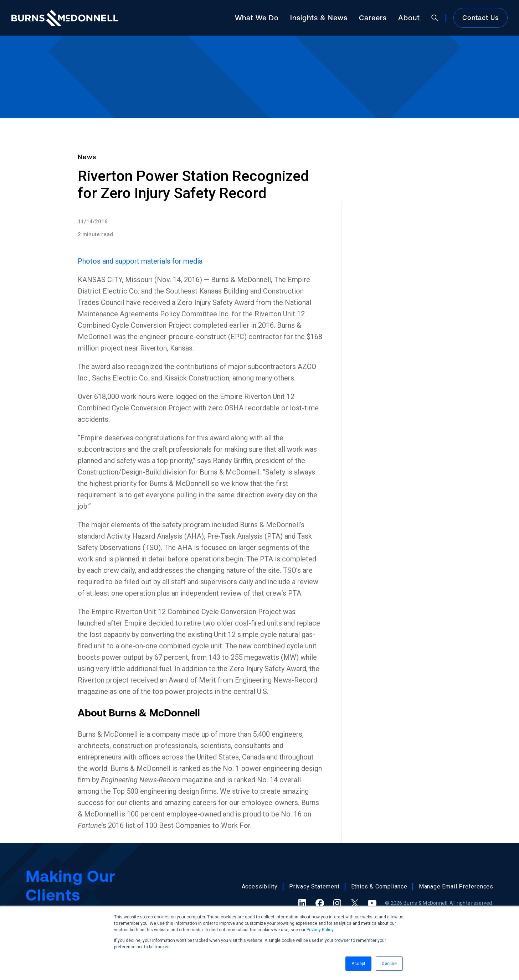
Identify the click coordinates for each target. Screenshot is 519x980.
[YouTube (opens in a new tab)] (372, 903)
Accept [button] (358, 964)
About (409, 18)
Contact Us (481, 18)
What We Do (257, 18)
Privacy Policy (320, 930)
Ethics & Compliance (379, 886)
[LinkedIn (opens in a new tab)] (302, 903)
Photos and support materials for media (140, 261)
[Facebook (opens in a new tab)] (320, 903)
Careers (373, 18)
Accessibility (260, 886)
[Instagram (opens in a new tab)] (337, 903)
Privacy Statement (314, 886)
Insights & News (319, 18)
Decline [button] (389, 964)
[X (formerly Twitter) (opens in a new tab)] (355, 903)
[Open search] (435, 18)
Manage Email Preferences (456, 886)
